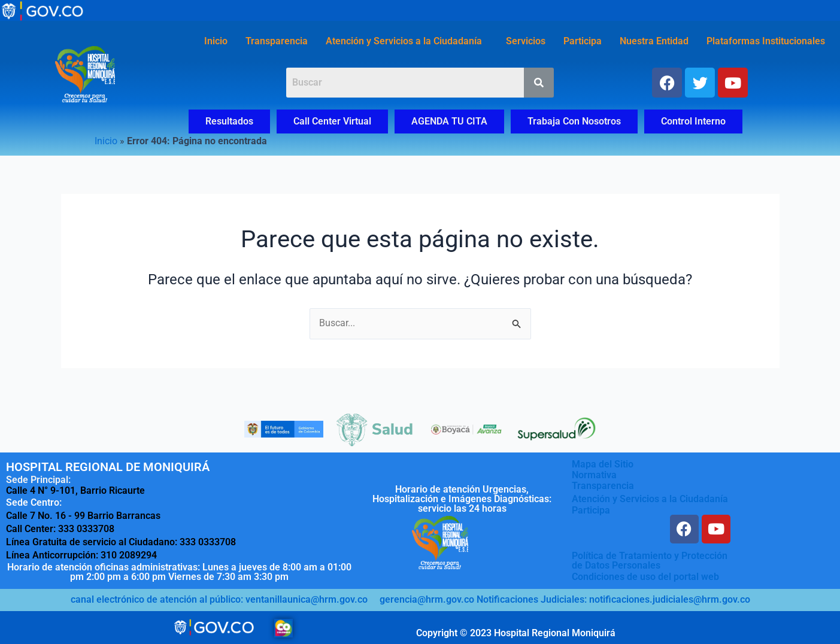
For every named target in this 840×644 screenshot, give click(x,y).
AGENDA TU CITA (449, 121)
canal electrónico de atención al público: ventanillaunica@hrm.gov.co (219, 599)
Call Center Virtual (332, 121)
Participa (583, 41)
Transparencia (277, 41)
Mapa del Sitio (603, 464)
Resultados (229, 121)
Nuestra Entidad (654, 41)
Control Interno (693, 121)
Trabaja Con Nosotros (574, 121)
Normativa (594, 475)
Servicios (526, 41)
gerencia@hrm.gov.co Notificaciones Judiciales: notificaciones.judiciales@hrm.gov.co (565, 599)
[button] (407, 41)
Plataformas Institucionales (766, 41)
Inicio (216, 41)
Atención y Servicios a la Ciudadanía (404, 41)
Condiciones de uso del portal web (645, 576)
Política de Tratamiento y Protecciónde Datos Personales (650, 561)
